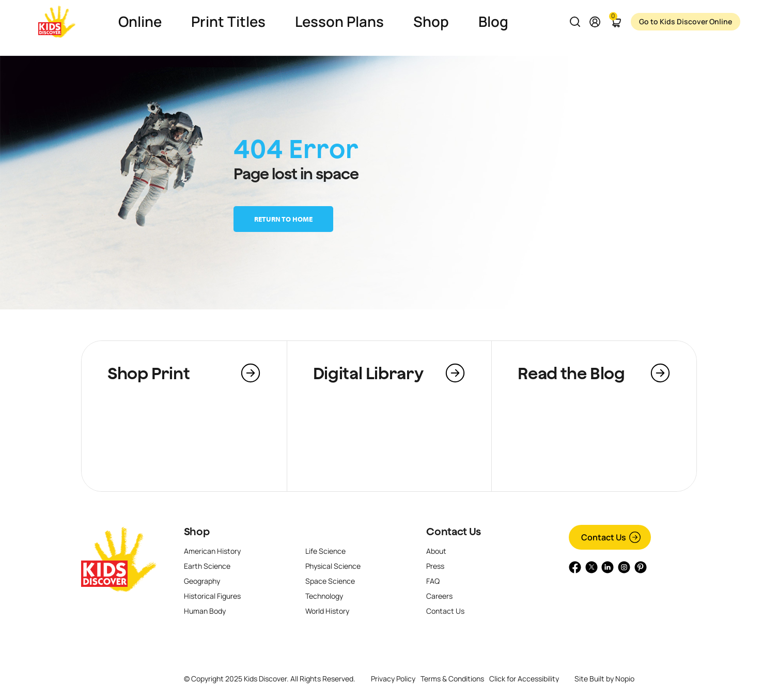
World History (327, 611)
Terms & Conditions (452, 679)
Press (435, 566)
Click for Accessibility (524, 679)
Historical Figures (212, 596)
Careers (439, 596)
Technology (324, 596)
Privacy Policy (393, 679)
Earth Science (207, 566)
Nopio (625, 679)
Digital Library (368, 373)
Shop (197, 531)
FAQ (433, 581)
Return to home (283, 219)
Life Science (325, 551)
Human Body (205, 611)
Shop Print (149, 373)
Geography (202, 581)
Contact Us (453, 531)
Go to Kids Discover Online (685, 21)
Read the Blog (571, 373)
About (436, 551)
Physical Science (333, 566)
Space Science (330, 581)
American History (212, 551)
